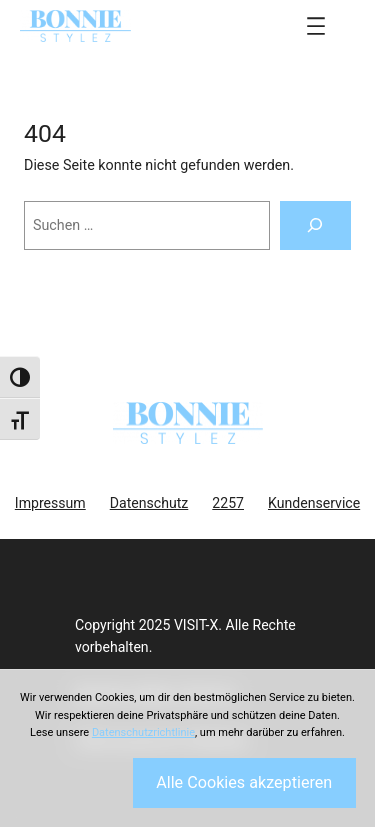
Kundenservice (314, 503)
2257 (228, 503)
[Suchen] (315, 226)
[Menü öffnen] (316, 26)
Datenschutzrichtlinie (143, 732)
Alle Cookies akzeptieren (244, 782)
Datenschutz (149, 503)
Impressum (50, 503)
